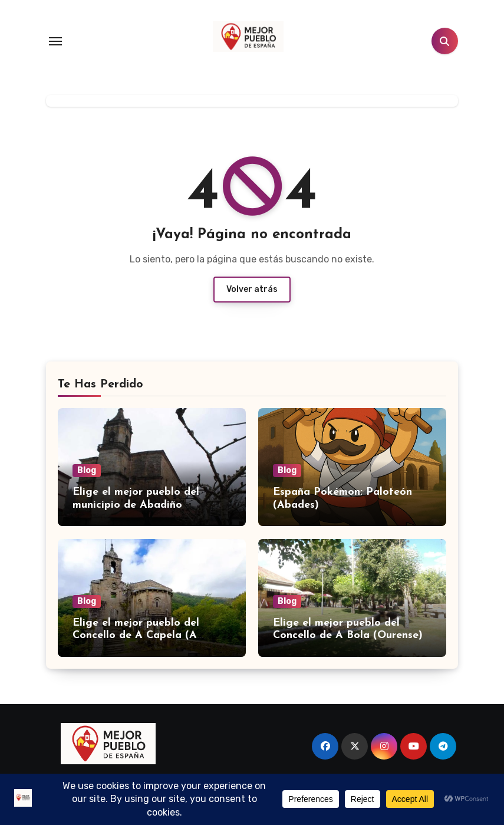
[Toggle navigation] (55, 41)
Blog (87, 470)
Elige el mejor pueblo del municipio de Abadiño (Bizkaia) (136, 505)
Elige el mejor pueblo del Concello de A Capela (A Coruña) (136, 636)
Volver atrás (252, 289)
